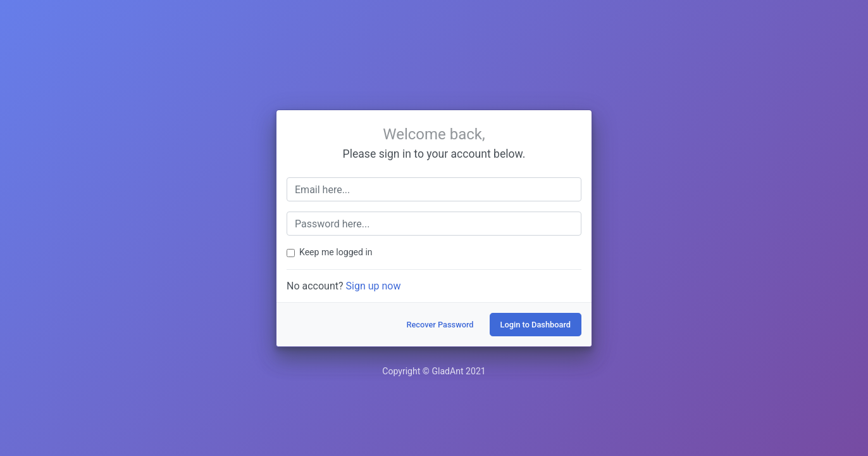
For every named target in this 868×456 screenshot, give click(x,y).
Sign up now (374, 286)
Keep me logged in (336, 252)
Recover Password (440, 325)
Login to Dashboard (536, 325)
